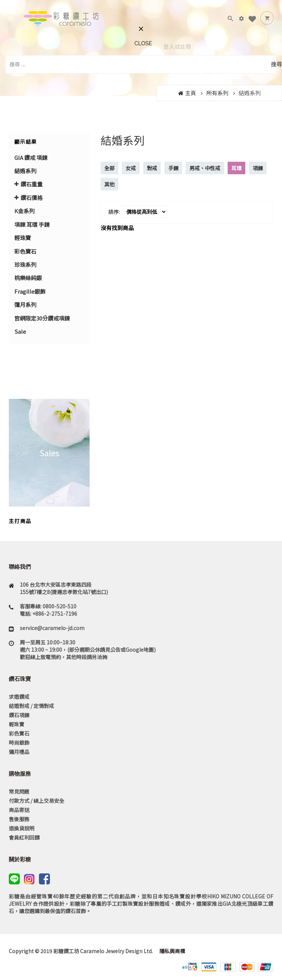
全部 (109, 168)
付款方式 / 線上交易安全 (37, 801)
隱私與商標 (172, 951)
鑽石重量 (32, 184)
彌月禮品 (19, 752)
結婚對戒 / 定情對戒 (31, 706)
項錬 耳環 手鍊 (32, 224)
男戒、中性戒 (205, 168)
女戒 (131, 168)
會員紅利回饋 (24, 837)
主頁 (191, 93)
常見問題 (19, 791)
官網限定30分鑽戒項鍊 (42, 318)
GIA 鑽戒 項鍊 (31, 158)
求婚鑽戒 (19, 697)
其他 (109, 184)
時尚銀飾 (19, 743)
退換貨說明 (22, 828)
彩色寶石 (25, 251)
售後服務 (19, 819)
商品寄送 (19, 810)
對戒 (152, 168)
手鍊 (173, 168)
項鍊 (258, 168)
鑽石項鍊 (19, 715)
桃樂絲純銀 (28, 278)
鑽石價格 (32, 198)
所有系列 (217, 93)
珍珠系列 (25, 264)
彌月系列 (25, 305)
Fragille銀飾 (30, 291)
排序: (114, 212)
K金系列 (24, 211)
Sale (20, 331)
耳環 (236, 168)
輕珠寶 (23, 238)
